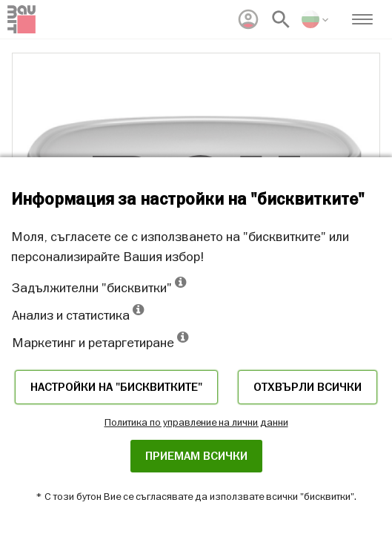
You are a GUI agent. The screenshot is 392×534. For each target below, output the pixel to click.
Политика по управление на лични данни (196, 422)
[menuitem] (248, 19)
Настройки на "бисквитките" (116, 387)
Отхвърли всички (308, 387)
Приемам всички (196, 456)
